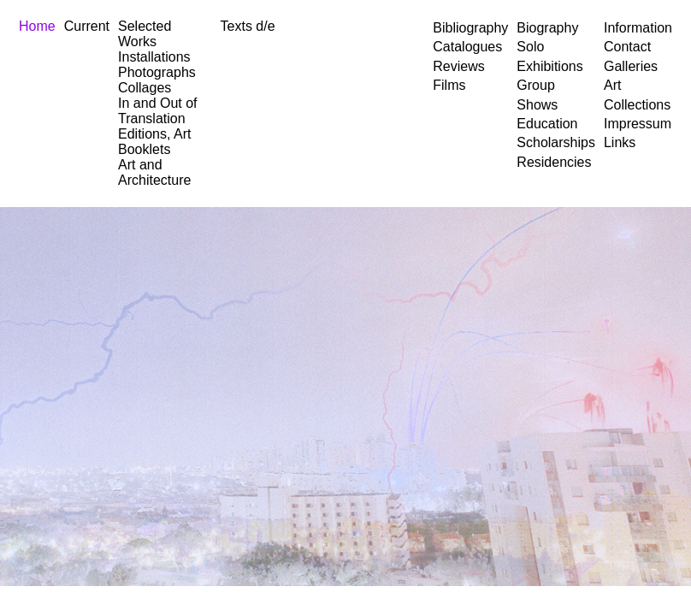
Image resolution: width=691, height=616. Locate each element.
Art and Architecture (154, 172)
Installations (154, 57)
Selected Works (145, 34)
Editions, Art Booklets (154, 142)
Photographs (157, 72)
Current (87, 26)
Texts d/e (248, 26)
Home (37, 26)
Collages (145, 88)
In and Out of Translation (158, 111)
